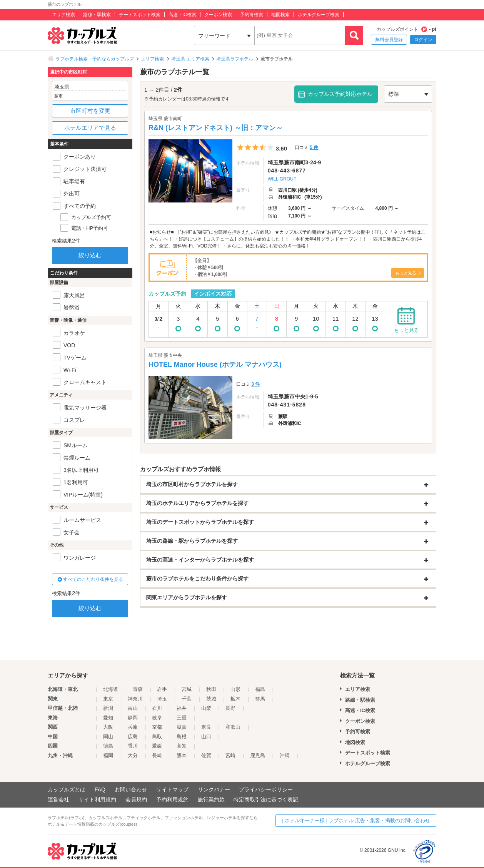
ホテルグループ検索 (319, 15)
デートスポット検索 (140, 15)
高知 (182, 746)
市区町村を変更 (90, 111)
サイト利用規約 (97, 799)
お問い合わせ (131, 789)
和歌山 (233, 727)
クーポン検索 (218, 15)
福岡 (108, 755)
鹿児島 (258, 755)
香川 (133, 746)
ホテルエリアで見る (90, 128)
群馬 (260, 699)
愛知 (108, 718)
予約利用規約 (172, 799)
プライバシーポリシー (266, 789)
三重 (182, 718)
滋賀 (182, 727)
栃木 (235, 699)
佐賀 (206, 755)
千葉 (187, 699)
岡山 (108, 737)
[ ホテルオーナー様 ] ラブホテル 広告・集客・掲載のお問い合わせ (356, 820)
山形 (235, 689)
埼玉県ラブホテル (235, 59)
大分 (133, 755)
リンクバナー (214, 789)
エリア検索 (63, 15)
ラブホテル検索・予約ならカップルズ (95, 59)
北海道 (111, 689)
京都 (157, 727)
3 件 (255, 384)
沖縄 (285, 755)
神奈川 (135, 699)
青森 (138, 689)
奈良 (206, 727)
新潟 (108, 708)
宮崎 (230, 755)
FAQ (100, 789)
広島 (133, 737)
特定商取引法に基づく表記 (266, 799)
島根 (182, 737)
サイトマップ (172, 789)
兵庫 (133, 727)
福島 (260, 689)
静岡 (133, 718)
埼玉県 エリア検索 (190, 59)
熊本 (182, 755)
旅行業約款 (211, 799)
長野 (230, 708)
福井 (182, 708)
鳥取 (157, 737)
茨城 (211, 699)
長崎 (157, 755)
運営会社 (58, 799)
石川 (157, 708)
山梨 (206, 708)
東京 (108, 699)
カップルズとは (67, 789)
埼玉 (162, 699)
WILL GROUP (282, 179)
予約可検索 (252, 15)
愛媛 (157, 746)
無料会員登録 (389, 40)
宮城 (187, 689)
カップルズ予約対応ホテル (340, 94)
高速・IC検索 (182, 15)
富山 (133, 708)
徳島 (108, 746)
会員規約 (136, 799)
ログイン (423, 40)
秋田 (211, 689)
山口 (206, 737)
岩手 (162, 689)
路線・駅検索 (97, 15)
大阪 (108, 727)
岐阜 (157, 718)
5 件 (314, 147)
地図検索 (280, 15)
